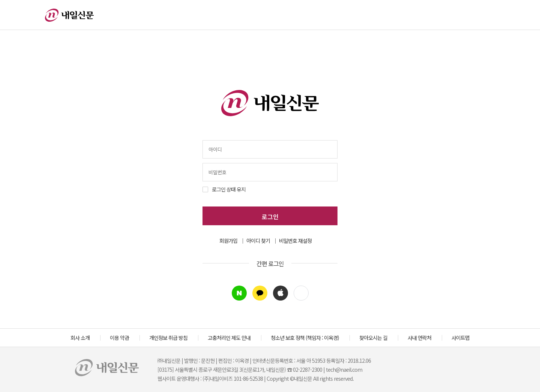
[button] (301, 293)
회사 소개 (80, 338)
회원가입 (228, 241)
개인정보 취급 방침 (168, 338)
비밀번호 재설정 (295, 241)
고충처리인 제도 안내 (229, 338)
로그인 (270, 217)
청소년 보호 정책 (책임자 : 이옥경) (305, 338)
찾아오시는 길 (373, 338)
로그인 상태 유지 (229, 189)
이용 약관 (119, 338)
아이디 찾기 (258, 241)
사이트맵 (460, 338)
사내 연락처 (419, 338)
